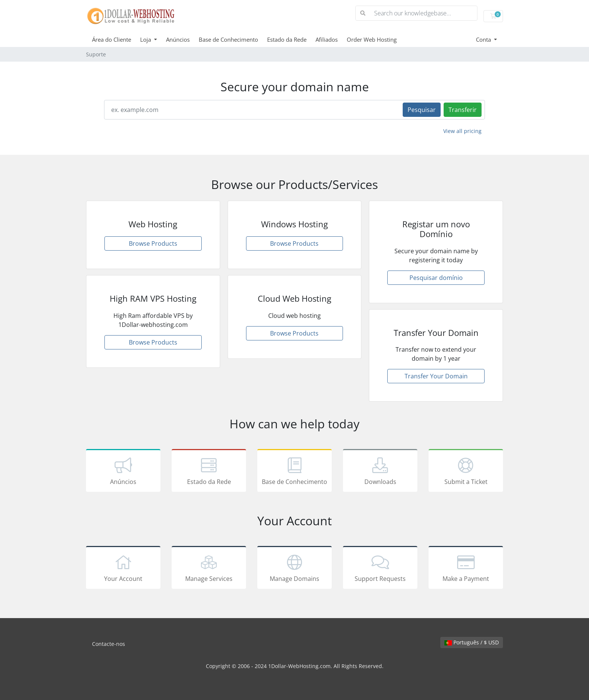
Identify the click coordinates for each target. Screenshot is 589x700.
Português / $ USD (472, 642)
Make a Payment (466, 569)
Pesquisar (422, 110)
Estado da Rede (287, 39)
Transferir (463, 110)
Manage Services (209, 569)
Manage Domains (294, 569)
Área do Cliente (112, 39)
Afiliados (327, 39)
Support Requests (380, 569)
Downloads (380, 472)
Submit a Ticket (466, 472)
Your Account (123, 569)
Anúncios (178, 39)
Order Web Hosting (372, 39)
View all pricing (462, 131)
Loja (146, 39)
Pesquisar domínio (436, 278)
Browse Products (153, 243)
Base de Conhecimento (228, 39)
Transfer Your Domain (436, 376)
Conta (484, 39)
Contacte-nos (109, 644)
